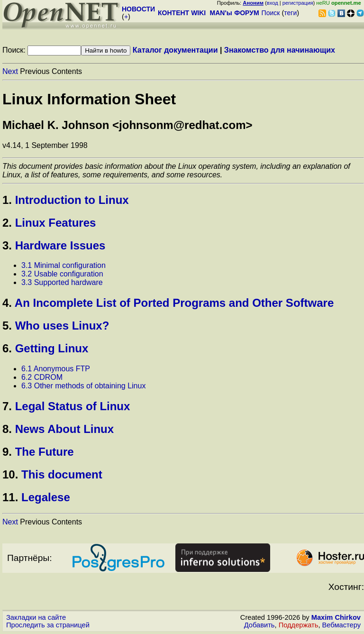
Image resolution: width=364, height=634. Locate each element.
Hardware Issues (60, 245)
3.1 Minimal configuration (64, 265)
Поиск (271, 13)
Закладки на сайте (36, 617)
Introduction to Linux (72, 200)
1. (7, 200)
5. (7, 326)
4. (7, 303)
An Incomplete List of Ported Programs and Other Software (174, 303)
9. (7, 452)
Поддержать (299, 625)
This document (62, 474)
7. (7, 406)
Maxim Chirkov (336, 617)
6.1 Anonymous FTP (56, 369)
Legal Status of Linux (73, 406)
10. (10, 474)
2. (7, 223)
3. (7, 245)
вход (273, 3)
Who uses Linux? (62, 326)
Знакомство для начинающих (280, 50)
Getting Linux (52, 348)
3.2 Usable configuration (62, 274)
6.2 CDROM (42, 377)
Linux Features (56, 223)
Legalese (46, 497)
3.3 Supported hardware (62, 282)
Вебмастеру (341, 625)
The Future (45, 452)
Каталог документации (175, 50)
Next (10, 71)
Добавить (259, 625)
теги (290, 13)
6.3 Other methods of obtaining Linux (83, 386)
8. (7, 429)
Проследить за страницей (48, 625)
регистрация (298, 3)
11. (10, 497)
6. (7, 348)
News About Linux (64, 429)
